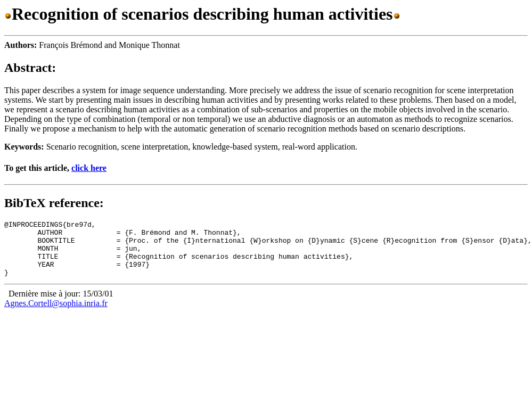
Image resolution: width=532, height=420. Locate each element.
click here (89, 168)
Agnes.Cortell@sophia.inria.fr (56, 314)
